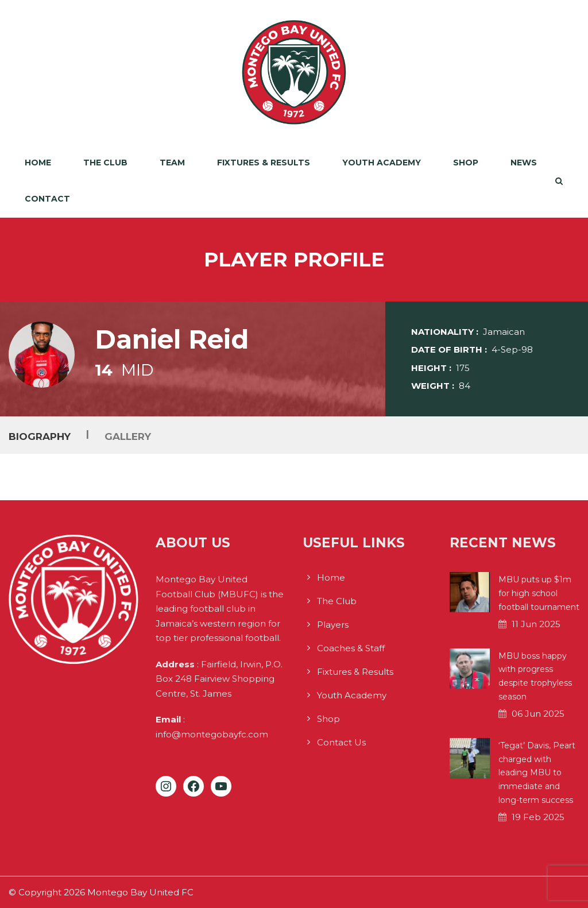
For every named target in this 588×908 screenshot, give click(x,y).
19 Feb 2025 (538, 817)
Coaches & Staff (351, 648)
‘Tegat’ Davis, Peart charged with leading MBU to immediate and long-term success (537, 773)
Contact (47, 199)
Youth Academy (382, 163)
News (524, 163)
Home (38, 163)
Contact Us (341, 742)
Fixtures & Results (264, 163)
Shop (466, 163)
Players (333, 625)
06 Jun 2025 (538, 714)
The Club (105, 163)
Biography (40, 436)
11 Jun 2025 (536, 624)
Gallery (128, 436)
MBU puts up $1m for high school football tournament (539, 593)
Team (172, 163)
